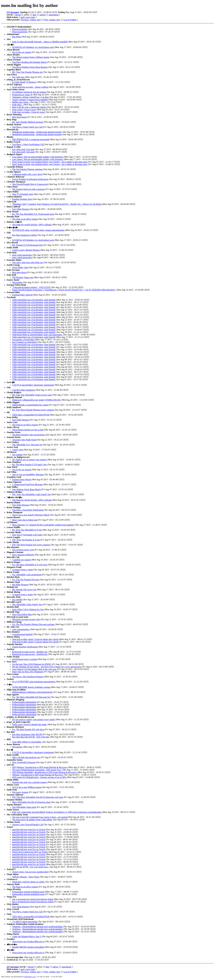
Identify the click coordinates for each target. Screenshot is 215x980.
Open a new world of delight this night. (30, 724)
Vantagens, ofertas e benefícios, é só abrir (31, 97)
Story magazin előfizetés (23, 555)
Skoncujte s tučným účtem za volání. (28, 882)
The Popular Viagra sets (23, 277)
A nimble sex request (21, 560)
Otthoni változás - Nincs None (26, 877)
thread (18, 15)
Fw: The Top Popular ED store (26, 580)
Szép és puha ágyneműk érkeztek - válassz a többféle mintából (40, 42)
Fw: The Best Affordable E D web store (30, 565)
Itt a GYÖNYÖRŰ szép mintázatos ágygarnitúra (34, 682)
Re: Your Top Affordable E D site (27, 530)
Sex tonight (17, 455)
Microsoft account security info (26, 619)
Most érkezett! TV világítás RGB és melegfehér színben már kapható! (43, 525)
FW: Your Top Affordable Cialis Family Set (31, 494)
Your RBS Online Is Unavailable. (27, 742)
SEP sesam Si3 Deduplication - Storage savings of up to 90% (39, 777)
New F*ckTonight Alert (23, 194)
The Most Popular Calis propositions (28, 435)
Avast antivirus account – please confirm (30, 87)
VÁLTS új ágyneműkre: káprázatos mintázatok (33, 385)
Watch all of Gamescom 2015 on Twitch (30, 852)
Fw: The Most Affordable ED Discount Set (31, 697)
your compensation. (21, 629)
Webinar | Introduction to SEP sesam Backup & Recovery (38, 775)
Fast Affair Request (21, 209)
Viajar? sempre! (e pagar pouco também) (30, 100)
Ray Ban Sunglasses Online (24, 235)
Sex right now (18, 77)
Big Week (17, 37)
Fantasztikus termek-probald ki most (28, 892)
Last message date (15, 957)
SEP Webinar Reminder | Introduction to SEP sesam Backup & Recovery (44, 772)
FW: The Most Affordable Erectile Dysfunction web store (38, 797)
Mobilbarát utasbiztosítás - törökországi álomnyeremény (37, 132)
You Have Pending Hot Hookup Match (29, 62)
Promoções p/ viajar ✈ (22, 95)
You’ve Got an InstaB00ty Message (28, 475)
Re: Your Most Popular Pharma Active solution (33, 410)
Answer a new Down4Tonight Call (28, 825)
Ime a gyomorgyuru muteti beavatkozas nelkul (33, 899)
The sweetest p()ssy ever (23, 550)
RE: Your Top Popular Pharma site (27, 72)
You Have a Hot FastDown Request (28, 677)
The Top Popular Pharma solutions (27, 169)
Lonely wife (18, 450)
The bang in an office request (25, 219)
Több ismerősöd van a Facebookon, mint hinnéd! (34, 300)
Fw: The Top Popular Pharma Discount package (33, 624)
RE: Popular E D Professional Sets (27, 245)
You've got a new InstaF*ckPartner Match (31, 515)
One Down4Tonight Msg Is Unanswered (30, 184)
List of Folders (70, 20)
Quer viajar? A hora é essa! (24, 110)
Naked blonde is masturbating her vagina (30, 405)
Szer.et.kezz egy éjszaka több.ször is (28, 941)
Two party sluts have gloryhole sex (28, 262)
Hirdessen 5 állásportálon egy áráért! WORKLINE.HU (36, 400)
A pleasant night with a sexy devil (27, 174)
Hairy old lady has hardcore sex (26, 757)
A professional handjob (22, 634)
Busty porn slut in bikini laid (25, 520)
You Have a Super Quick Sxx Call (27, 127)
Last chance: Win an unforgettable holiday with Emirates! (38, 157)
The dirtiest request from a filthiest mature (31, 57)
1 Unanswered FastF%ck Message (27, 484)
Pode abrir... (17, 105)
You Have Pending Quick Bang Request (30, 67)
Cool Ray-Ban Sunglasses (24, 390)
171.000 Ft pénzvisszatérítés (25, 922)
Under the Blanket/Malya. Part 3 (27, 937)
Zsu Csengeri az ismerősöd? (25, 342)
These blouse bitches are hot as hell (28, 430)
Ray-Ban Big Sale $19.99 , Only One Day (31, 737)
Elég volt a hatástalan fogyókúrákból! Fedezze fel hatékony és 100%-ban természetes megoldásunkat (57, 812)
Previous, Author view (31, 20)
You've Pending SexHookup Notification (30, 179)
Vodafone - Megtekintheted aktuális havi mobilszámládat (37, 927)
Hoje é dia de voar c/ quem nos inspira (29, 107)
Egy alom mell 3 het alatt (23, 149)
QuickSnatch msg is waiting (25, 659)
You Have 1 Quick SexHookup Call (28, 144)
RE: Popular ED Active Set (24, 590)
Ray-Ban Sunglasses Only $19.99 (27, 734)
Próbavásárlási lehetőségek (24, 702)
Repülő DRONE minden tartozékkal (28, 947)
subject (42, 15)
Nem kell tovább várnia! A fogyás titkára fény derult (35, 639)
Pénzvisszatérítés (20, 29)
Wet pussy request (20, 792)
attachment (54, 15)
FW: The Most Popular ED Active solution (31, 545)
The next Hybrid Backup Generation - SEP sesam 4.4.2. (37, 770)
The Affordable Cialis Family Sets (27, 604)
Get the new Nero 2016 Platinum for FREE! (32, 664)
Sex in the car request (22, 52)
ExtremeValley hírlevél (22, 295)
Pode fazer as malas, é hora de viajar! (29, 112)
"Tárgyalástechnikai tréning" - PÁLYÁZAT (31, 287)
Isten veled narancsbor (22, 255)
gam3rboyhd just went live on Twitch (29, 830)
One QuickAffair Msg (22, 614)
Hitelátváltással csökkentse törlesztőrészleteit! (33, 692)
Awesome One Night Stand (24, 440)
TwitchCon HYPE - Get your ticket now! (31, 867)
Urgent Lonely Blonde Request (26, 250)
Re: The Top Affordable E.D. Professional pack (33, 214)
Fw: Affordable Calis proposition (27, 575)
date (34, 15)
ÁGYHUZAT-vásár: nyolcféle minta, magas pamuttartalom (38, 230)
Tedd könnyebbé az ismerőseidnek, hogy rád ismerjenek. (37, 335)
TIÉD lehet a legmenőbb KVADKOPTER (31, 415)
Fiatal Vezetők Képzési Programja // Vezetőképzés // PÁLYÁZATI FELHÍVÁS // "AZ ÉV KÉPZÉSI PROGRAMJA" (64, 290)
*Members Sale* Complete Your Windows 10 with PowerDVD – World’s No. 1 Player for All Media (57, 204)
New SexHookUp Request (24, 762)
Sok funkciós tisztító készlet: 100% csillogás (32, 225)
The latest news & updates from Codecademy (32, 820)
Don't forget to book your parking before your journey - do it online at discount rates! (50, 162)
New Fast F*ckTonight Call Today (27, 535)
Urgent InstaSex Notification (25, 647)
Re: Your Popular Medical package (28, 122)
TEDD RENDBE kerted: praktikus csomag (31, 687)
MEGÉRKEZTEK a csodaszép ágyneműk (31, 139)
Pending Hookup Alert (22, 199)
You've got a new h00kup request (27, 787)
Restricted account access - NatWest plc (30, 654)
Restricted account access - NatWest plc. (30, 652)
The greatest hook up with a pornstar (28, 189)
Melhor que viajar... (21, 102)
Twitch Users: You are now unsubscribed (30, 872)
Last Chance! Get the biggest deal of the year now (34, 669)
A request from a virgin (22, 570)
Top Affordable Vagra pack (24, 807)
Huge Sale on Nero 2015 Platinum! (28, 672)
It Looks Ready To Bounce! (24, 82)
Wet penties (17, 282)
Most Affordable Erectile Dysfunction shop (31, 802)
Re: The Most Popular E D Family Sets (30, 465)
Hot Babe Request (20, 585)
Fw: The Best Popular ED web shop (28, 729)
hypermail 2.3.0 (30, 977)
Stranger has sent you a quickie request (29, 782)
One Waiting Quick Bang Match (26, 489)
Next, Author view (52, 20)
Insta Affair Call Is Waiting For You (28, 609)
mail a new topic (28, 17)
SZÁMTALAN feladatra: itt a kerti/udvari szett (33, 47)
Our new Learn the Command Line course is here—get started (40, 817)
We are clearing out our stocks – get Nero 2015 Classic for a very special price (47, 667)
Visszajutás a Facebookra (23, 340)
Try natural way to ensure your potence (30, 460)
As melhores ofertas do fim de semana (29, 92)
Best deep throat (19, 117)
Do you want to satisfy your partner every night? (34, 719)
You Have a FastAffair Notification (28, 510)
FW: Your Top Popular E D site (26, 540)
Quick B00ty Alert (20, 267)
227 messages (13, 12)
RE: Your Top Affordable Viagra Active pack (32, 395)
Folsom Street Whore (22, 479)
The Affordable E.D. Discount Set (27, 445)
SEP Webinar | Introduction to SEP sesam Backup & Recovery (40, 767)
